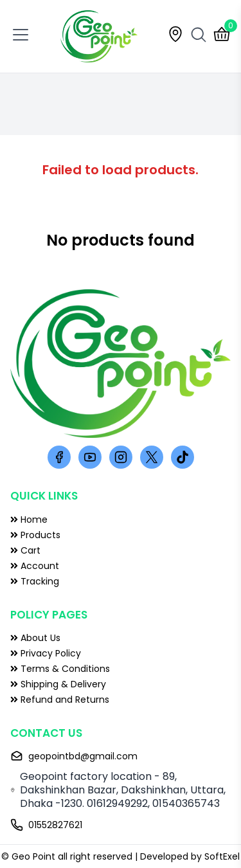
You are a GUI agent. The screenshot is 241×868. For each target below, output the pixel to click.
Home (29, 520)
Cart (25, 550)
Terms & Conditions (60, 669)
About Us (35, 638)
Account (35, 566)
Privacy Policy (46, 653)
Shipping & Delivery (58, 684)
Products (35, 535)
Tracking (35, 581)
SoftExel (222, 856)
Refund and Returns (60, 700)
